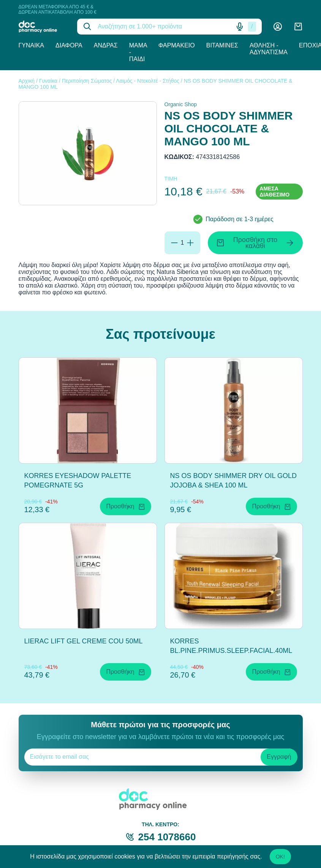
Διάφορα (69, 45)
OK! (280, 857)
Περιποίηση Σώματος (87, 81)
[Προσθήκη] (190, 243)
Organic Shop (181, 104)
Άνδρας (106, 45)
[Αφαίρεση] (174, 243)
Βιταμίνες (222, 45)
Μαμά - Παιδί (138, 52)
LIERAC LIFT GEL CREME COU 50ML (84, 641)
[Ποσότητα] (183, 243)
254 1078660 (167, 837)
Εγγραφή (279, 757)
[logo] (42, 27)
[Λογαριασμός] (278, 27)
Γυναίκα (32, 45)
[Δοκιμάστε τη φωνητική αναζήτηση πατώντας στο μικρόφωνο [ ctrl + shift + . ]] (240, 27)
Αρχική (27, 81)
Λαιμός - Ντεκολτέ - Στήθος (148, 81)
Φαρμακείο (177, 45)
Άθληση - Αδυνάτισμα (269, 49)
